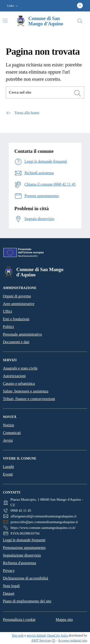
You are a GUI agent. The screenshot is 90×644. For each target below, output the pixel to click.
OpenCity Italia (57, 636)
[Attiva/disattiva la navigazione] (5, 21)
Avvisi (8, 440)
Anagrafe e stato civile (20, 368)
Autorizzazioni (14, 376)
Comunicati (12, 433)
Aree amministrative (19, 304)
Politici (8, 327)
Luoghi (8, 467)
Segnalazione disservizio (22, 555)
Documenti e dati (16, 342)
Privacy (9, 571)
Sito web (18, 636)
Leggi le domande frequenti (24, 540)
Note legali (11, 586)
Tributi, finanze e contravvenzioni (29, 399)
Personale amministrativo (22, 334)
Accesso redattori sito (73, 641)
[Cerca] (78, 93)
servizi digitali (36, 636)
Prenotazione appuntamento (24, 548)
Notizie (9, 425)
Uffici (7, 311)
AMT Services (41, 641)
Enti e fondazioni (16, 319)
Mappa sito (64, 620)
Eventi (8, 474)
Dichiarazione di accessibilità (25, 578)
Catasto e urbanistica (19, 384)
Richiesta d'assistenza (19, 563)
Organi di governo (17, 296)
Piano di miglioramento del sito (27, 601)
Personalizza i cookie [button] (19, 620)
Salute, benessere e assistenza (26, 391)
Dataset (9, 593)
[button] (13, 6)
